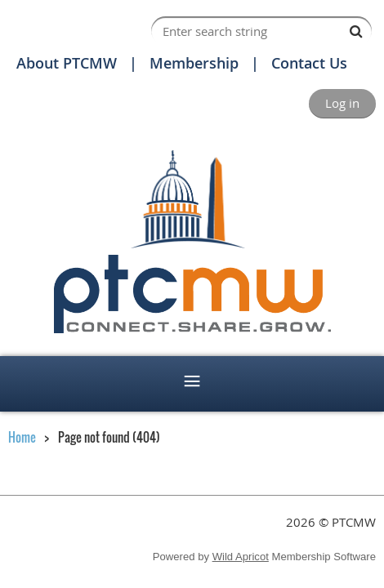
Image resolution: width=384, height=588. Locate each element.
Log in (342, 103)
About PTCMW (67, 63)
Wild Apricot (241, 557)
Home (22, 437)
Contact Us (309, 63)
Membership (194, 63)
